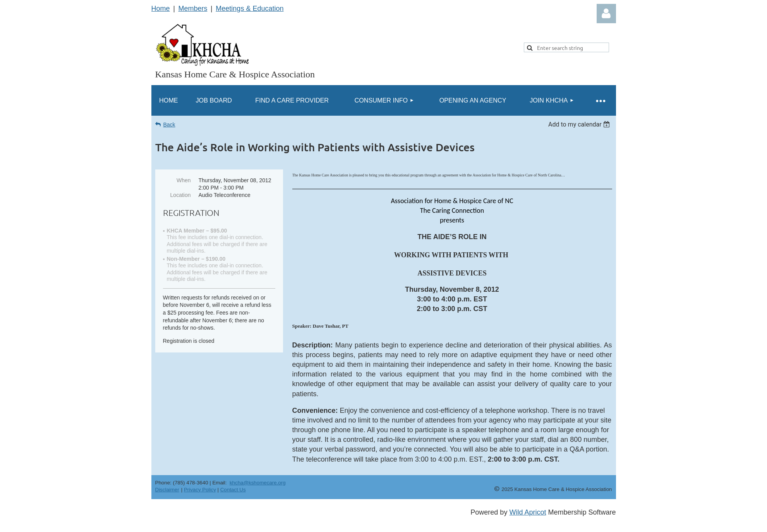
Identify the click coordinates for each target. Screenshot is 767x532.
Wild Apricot (528, 512)
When (184, 180)
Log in (606, 14)
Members (193, 9)
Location (181, 195)
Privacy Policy (200, 490)
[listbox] (580, 124)
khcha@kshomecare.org (258, 483)
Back (169, 125)
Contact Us (233, 490)
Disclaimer (167, 490)
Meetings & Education (250, 9)
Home (161, 9)
